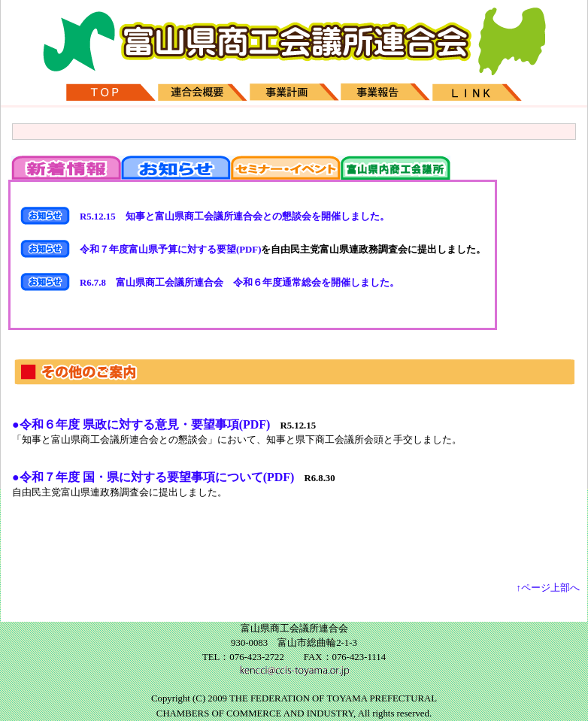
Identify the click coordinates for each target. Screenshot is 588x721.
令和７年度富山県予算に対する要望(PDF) (165, 250)
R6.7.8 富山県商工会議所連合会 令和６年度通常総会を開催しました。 (235, 283)
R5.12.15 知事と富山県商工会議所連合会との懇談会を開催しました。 (230, 217)
